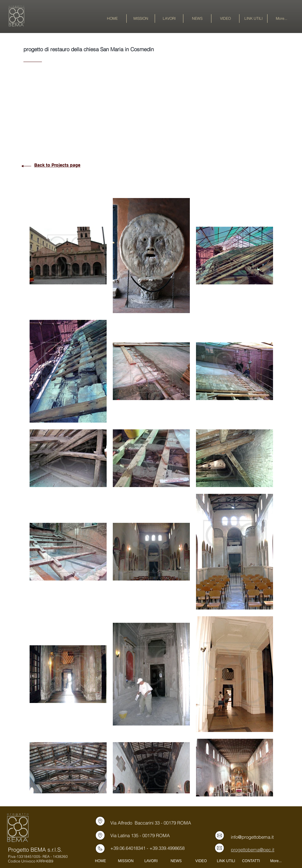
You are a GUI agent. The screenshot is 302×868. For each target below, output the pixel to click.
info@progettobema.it (252, 837)
